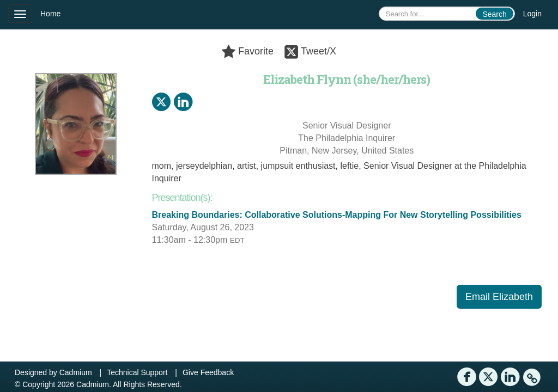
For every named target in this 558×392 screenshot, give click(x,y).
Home (50, 14)
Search (494, 14)
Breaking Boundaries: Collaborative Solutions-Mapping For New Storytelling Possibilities (337, 215)
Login (532, 14)
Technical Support (137, 372)
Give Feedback (208, 372)
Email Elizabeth (499, 297)
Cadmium (76, 372)
